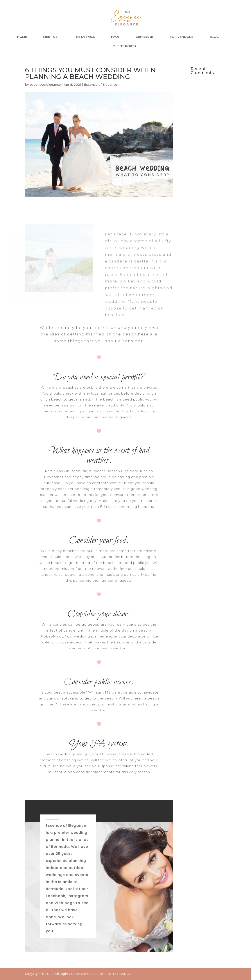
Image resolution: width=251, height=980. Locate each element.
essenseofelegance (45, 85)
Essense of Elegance (101, 85)
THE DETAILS (84, 37)
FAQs (115, 37)
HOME (22, 37)
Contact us (145, 37)
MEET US (50, 37)
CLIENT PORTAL (125, 46)
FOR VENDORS (182, 37)
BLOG (214, 37)
